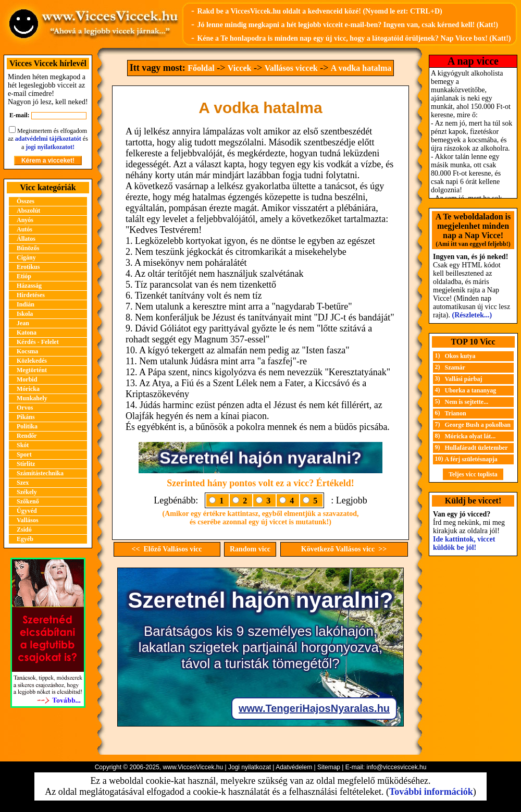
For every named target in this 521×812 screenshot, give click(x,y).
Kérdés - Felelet (38, 342)
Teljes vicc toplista (473, 474)
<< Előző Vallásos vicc (167, 549)
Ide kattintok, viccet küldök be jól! (464, 543)
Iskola (25, 314)
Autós (24, 229)
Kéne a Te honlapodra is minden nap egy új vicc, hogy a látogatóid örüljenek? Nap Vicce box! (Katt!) (354, 38)
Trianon (456, 413)
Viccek (240, 68)
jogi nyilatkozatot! (50, 147)
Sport (24, 454)
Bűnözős (28, 248)
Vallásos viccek (291, 68)
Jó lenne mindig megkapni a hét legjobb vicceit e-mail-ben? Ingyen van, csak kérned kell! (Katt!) (348, 25)
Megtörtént (32, 370)
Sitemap (329, 767)
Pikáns (26, 417)
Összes (26, 201)
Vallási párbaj (464, 379)
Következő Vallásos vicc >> (344, 549)
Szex (23, 483)
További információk (431, 792)
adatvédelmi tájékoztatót (48, 139)
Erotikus (28, 267)
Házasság (29, 286)
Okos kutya (460, 356)
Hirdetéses (31, 295)
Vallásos (28, 520)
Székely (27, 492)
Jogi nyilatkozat (250, 767)
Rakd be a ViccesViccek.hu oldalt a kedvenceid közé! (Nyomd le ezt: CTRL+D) (319, 11)
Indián (26, 304)
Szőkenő (28, 501)
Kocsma (27, 351)
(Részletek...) (472, 315)
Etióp (24, 276)
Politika (27, 426)
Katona (27, 333)
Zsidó (24, 530)
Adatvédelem (294, 767)
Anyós (25, 220)
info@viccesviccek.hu (396, 767)
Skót (23, 445)
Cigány (26, 257)
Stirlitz (26, 464)
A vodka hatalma (361, 68)
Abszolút (28, 211)
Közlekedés (32, 361)
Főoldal (201, 68)
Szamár (455, 367)
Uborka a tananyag (471, 390)
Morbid (27, 379)
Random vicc (250, 549)
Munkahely (32, 398)
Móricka (28, 389)
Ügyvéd (27, 511)
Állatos (26, 239)
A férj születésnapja (471, 459)
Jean (23, 323)
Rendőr (27, 436)
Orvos (25, 408)
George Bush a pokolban (478, 425)
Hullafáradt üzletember (476, 448)
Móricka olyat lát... (470, 436)
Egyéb (25, 539)
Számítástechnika (40, 473)
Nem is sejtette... (467, 402)
